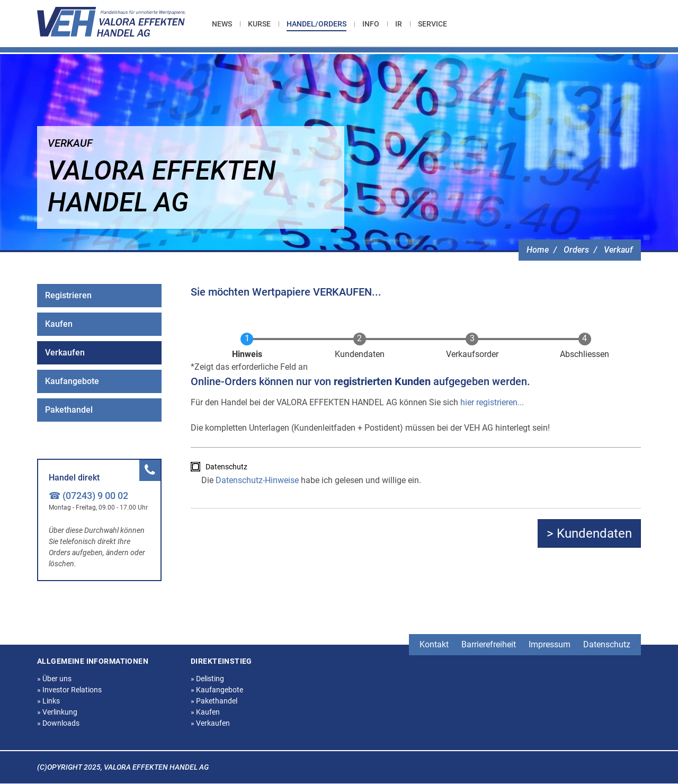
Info (371, 24)
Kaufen (59, 324)
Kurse (259, 24)
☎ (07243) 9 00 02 (88, 496)
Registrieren (68, 295)
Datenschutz (226, 467)
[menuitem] (226, 24)
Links (48, 701)
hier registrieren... (492, 402)
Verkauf (618, 250)
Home (538, 250)
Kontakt (434, 644)
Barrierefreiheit (489, 644)
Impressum (550, 644)
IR (399, 24)
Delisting (207, 679)
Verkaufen (65, 353)
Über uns (54, 679)
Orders (576, 250)
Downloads (58, 723)
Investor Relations (69, 690)
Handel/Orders (316, 24)
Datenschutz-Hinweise (257, 480)
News (222, 24)
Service (432, 24)
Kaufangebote (72, 381)
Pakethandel (69, 410)
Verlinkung (57, 712)
